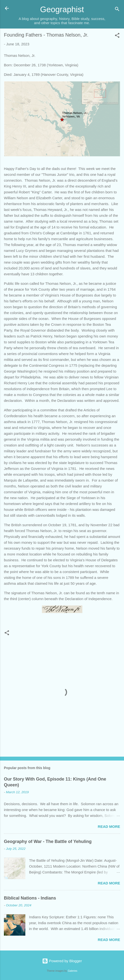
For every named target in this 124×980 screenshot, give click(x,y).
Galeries (72, 971)
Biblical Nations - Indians (30, 898)
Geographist (62, 9)
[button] (117, 36)
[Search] (117, 10)
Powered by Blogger (62, 961)
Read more (109, 827)
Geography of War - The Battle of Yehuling (48, 841)
